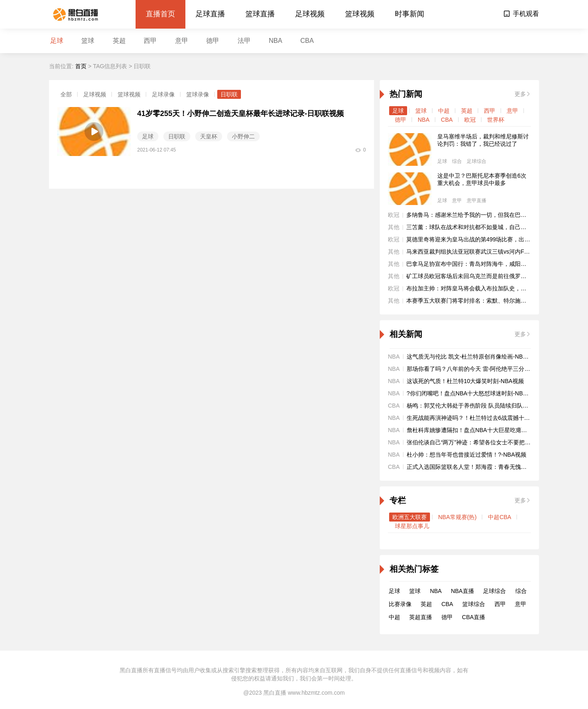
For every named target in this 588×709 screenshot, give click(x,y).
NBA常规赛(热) (457, 517)
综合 (457, 161)
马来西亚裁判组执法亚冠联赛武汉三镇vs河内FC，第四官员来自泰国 (493, 252)
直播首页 (160, 14)
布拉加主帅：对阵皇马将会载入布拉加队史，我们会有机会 (481, 288)
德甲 (213, 41)
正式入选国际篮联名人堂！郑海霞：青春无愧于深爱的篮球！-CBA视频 (496, 467)
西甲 (150, 41)
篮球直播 (260, 14)
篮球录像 (198, 94)
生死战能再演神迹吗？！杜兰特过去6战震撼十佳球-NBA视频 (484, 418)
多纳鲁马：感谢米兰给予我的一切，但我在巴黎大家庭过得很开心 (489, 215)
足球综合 (477, 161)
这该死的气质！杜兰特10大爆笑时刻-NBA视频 (465, 381)
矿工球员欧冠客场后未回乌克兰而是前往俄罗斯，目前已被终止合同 (492, 276)
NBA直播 (462, 591)
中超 (444, 111)
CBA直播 (473, 617)
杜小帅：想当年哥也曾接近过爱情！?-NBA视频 (467, 455)
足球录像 (163, 94)
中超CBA (500, 517)
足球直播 (210, 14)
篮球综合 (474, 604)
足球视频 (310, 14)
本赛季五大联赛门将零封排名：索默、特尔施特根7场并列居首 (485, 301)
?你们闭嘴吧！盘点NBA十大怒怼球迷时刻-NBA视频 (472, 393)
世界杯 (496, 120)
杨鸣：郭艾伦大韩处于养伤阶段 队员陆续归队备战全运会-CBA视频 (491, 406)
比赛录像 (400, 604)
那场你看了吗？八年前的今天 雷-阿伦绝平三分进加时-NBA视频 (487, 369)
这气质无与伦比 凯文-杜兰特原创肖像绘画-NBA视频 (472, 357)
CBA (307, 41)
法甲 (244, 41)
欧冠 (470, 120)
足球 (57, 41)
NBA (275, 41)
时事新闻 (410, 14)
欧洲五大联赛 (410, 517)
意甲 (182, 41)
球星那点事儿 (412, 526)
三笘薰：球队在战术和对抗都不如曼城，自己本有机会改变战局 (486, 227)
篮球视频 (360, 14)
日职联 (229, 94)
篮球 (88, 41)
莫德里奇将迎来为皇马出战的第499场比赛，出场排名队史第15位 (489, 239)
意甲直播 (477, 201)
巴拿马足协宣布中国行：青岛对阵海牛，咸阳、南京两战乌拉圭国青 (492, 264)
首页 (81, 66)
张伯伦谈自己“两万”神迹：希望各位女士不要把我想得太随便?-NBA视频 (497, 442)
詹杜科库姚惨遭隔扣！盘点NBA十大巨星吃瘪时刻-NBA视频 (482, 430)
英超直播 (421, 617)
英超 (119, 41)
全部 (66, 94)
